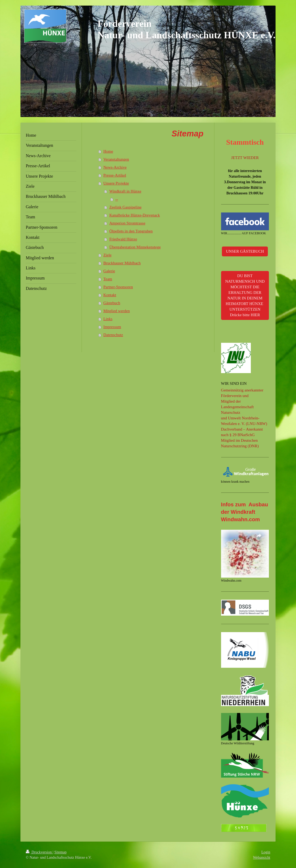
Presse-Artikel (115, 175)
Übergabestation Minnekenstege (135, 247)
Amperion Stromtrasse (127, 223)
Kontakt (110, 295)
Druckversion (39, 852)
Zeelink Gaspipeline (125, 207)
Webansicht (262, 857)
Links (108, 319)
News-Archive (115, 167)
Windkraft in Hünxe (125, 191)
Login (266, 852)
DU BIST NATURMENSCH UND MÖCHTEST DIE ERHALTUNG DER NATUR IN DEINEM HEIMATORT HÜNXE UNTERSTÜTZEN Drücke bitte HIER (245, 295)
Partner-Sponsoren (118, 287)
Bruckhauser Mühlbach (122, 263)
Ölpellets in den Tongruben (131, 231)
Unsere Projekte (116, 183)
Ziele (107, 255)
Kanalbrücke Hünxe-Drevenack (134, 215)
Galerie (109, 271)
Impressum (112, 327)
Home (108, 151)
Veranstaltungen (116, 159)
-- (117, 199)
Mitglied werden (117, 311)
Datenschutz (113, 335)
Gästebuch (112, 303)
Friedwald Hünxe (123, 239)
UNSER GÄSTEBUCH (245, 251)
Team (108, 279)
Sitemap (61, 852)
